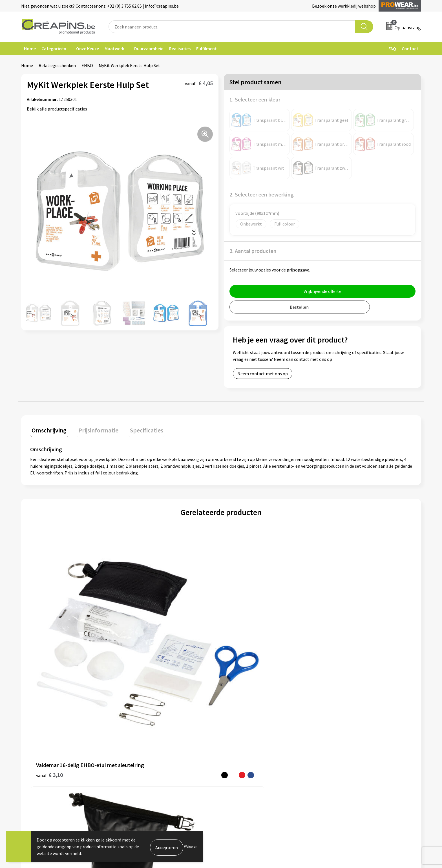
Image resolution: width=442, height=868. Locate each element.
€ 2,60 (336, 642)
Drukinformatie (144, 711)
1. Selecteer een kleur (255, 99)
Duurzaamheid (149, 48)
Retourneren (240, 720)
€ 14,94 (242, 633)
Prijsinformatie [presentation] (94, 429)
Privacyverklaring (344, 720)
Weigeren (191, 846)
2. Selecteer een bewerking (262, 194)
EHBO (87, 65)
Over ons (137, 728)
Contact (410, 48)
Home (30, 48)
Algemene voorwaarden (350, 703)
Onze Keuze (88, 48)
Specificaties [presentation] (139, 429)
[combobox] (232, 27)
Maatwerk (114, 48)
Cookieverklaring (344, 711)
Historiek (138, 720)
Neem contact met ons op (263, 374)
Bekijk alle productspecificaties (59, 109)
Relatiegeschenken (57, 65)
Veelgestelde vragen (248, 711)
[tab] (48, 430)
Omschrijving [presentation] (48, 429)
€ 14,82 (146, 642)
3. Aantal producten (253, 251)
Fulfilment (206, 48)
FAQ (392, 48)
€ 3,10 (49, 642)
